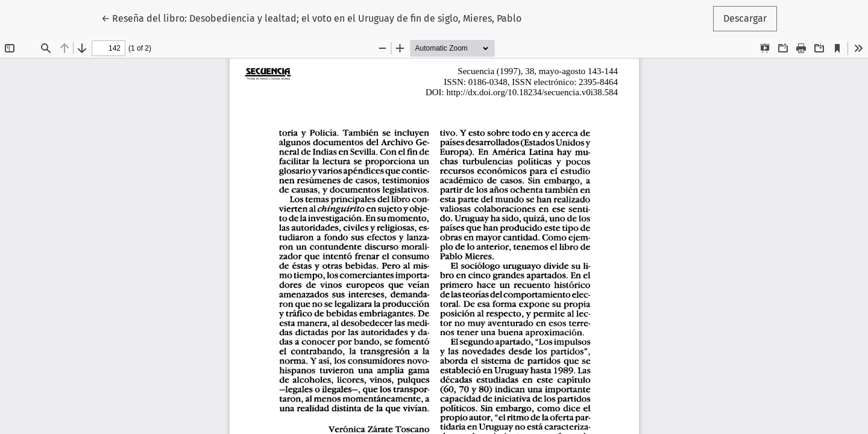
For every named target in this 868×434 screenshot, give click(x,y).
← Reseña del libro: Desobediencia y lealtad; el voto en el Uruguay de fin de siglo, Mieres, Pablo (311, 17)
